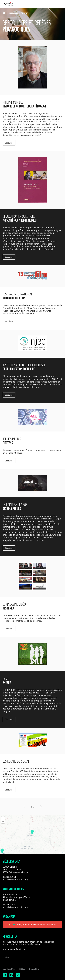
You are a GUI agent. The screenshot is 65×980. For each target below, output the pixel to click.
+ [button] (3, 818)
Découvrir (9, 143)
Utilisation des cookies (29, 969)
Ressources (13, 13)
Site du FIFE (10, 321)
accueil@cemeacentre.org (15, 879)
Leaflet (62, 853)
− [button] (3, 821)
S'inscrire (9, 957)
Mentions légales (10, 969)
